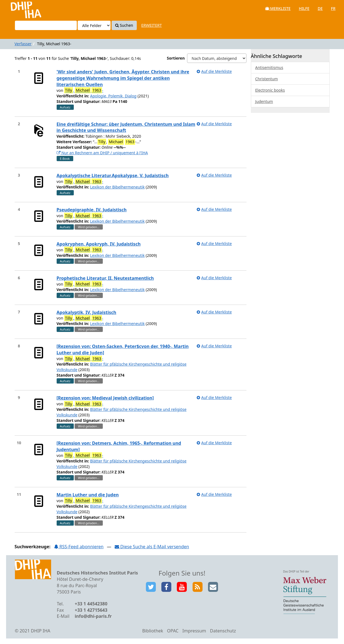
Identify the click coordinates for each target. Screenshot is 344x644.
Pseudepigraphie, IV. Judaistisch (92, 210)
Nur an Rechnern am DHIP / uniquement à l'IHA (102, 153)
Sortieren (176, 58)
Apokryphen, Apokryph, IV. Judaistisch (99, 244)
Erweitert (151, 25)
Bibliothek (153, 631)
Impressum (194, 631)
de (320, 8)
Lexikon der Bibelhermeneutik (117, 187)
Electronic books (270, 90)
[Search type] (94, 25)
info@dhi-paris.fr (93, 616)
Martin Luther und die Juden (88, 495)
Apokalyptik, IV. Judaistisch (86, 312)
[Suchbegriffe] (46, 25)
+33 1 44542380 (91, 604)
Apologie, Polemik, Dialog (113, 96)
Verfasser (23, 44)
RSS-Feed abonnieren (79, 547)
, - (84, 90)
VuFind (19, 8)
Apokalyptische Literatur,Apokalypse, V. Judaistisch (113, 175)
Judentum (264, 101)
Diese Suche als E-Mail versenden (152, 547)
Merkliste (278, 8)
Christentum (267, 79)
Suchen (124, 25)
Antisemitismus (269, 67)
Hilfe (304, 8)
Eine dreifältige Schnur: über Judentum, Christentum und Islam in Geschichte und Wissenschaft (126, 127)
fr (333, 8)
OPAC (173, 631)
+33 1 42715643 (91, 610)
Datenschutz (223, 631)
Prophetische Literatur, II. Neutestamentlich (105, 278)
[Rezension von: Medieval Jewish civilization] (105, 398)
